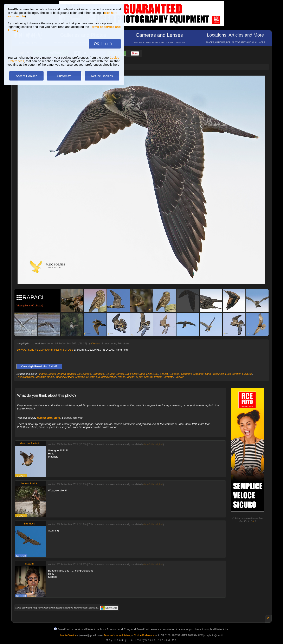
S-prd (139, 377)
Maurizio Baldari (85, 377)
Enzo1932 (152, 374)
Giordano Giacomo (192, 374)
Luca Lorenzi (233, 374)
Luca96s (247, 374)
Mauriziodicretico (106, 377)
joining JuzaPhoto (49, 418)
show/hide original (153, 444)
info (253, 521)
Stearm (148, 377)
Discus (96, 343)
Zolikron (179, 377)
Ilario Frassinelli (214, 374)
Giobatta (175, 374)
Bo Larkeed (84, 374)
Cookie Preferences (145, 635)
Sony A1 (21, 350)
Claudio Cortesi (115, 374)
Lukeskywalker (25, 377)
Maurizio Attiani (65, 377)
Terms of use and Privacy (118, 635)
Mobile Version (68, 635)
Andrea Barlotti (47, 374)
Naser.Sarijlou (126, 377)
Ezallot (164, 374)
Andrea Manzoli (66, 374)
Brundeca (98, 374)
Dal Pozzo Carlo (135, 374)
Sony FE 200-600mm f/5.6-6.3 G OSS (51, 350)
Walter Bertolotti (164, 377)
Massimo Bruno (45, 377)
